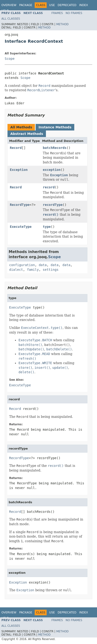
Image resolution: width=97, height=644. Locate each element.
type (47, 227)
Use (52, 5)
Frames (57, 13)
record (49, 187)
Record (16, 148)
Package (26, 5)
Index (84, 5)
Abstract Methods (27, 134)
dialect (16, 270)
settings (50, 270)
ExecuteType (21, 227)
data (43, 265)
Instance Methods (55, 127)
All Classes (11, 19)
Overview (9, 5)
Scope (10, 59)
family (33, 270)
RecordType (20, 205)
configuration (22, 265)
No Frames (74, 13)
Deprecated (67, 5)
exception (52, 170)
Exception (19, 170)
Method (62, 24)
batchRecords (55, 148)
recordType (53, 205)
